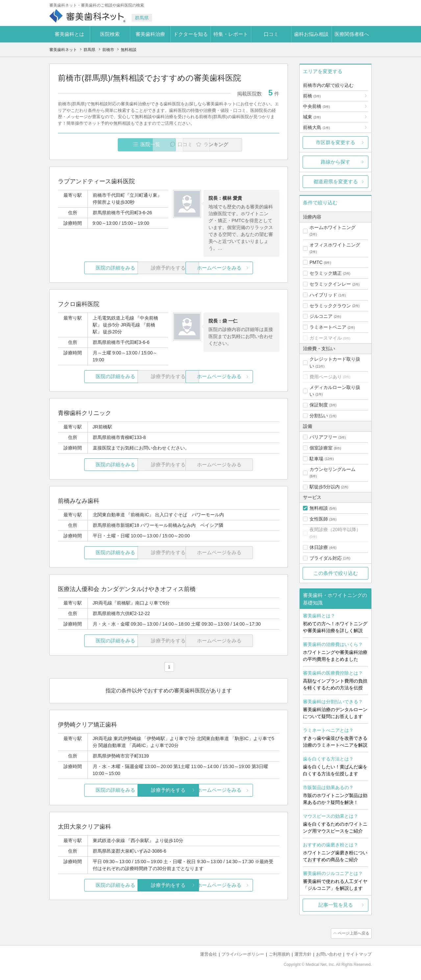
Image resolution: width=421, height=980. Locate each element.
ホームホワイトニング (333, 227)
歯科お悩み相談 (311, 34)
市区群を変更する (335, 142)
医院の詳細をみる (95, 268)
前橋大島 (316, 127)
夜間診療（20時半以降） (335, 529)
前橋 (312, 96)
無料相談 (319, 508)
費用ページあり (326, 377)
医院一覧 (103, 145)
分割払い (319, 416)
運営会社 (209, 954)
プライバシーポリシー (243, 954)
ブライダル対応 (326, 558)
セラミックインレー (330, 284)
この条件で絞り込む (336, 573)
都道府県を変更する (336, 181)
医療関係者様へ (352, 34)
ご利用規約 (279, 954)
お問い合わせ (329, 954)
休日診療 (319, 547)
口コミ (271, 34)
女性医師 (319, 519)
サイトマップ (359, 954)
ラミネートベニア (328, 327)
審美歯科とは (69, 34)
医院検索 (110, 34)
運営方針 (303, 954)
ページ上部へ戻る (353, 933)
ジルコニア (321, 316)
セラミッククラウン (330, 306)
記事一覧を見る (336, 905)
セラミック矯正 (326, 273)
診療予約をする (169, 790)
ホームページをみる (243, 268)
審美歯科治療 (150, 34)
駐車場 (316, 459)
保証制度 (319, 405)
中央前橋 (316, 106)
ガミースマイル (326, 338)
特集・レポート (231, 34)
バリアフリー (323, 437)
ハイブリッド (323, 295)
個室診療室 (321, 448)
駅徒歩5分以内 (325, 487)
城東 (312, 117)
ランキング (241, 145)
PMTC (316, 262)
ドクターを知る (191, 34)
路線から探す (335, 162)
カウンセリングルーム (333, 469)
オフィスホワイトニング (335, 245)
